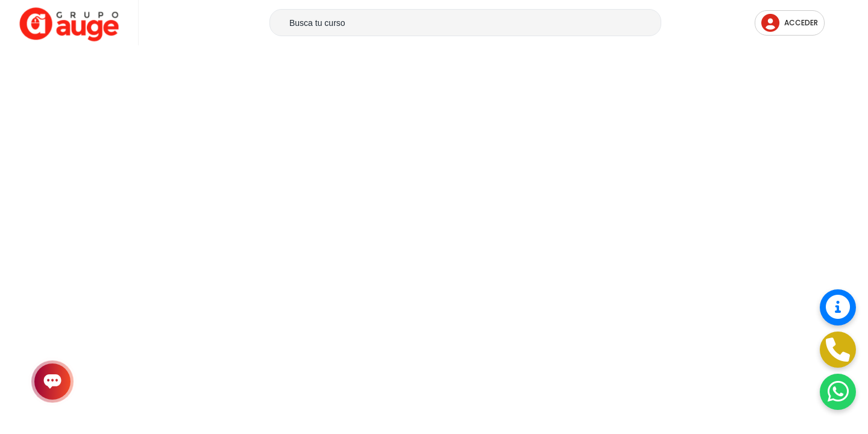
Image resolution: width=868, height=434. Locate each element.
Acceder (790, 23)
